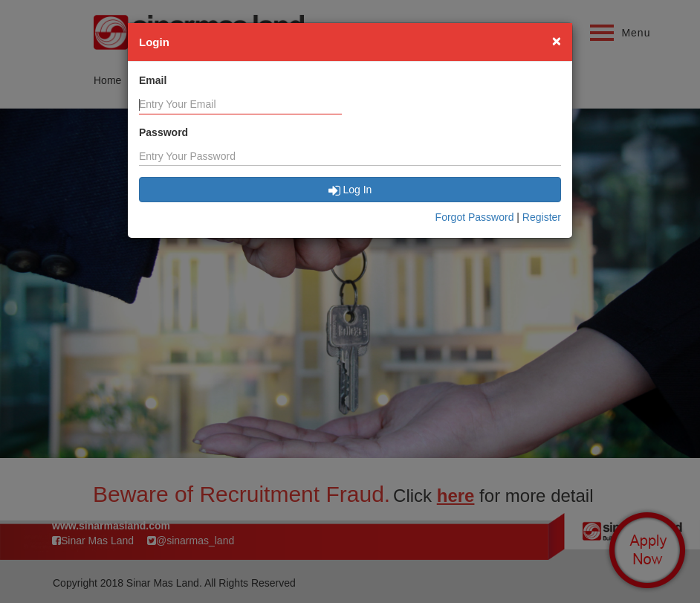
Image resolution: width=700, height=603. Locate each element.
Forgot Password (475, 217)
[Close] (557, 41)
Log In (350, 190)
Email (153, 80)
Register (542, 217)
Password (163, 132)
